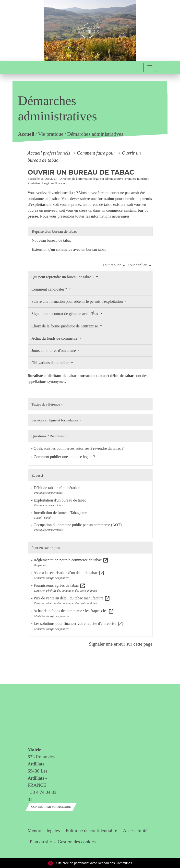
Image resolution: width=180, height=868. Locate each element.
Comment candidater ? (50, 289)
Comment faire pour (97, 153)
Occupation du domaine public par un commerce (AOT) (78, 525)
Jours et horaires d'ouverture (54, 350)
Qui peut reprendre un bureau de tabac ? (63, 277)
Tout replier (115, 265)
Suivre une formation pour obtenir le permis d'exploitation (78, 301)
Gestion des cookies (77, 842)
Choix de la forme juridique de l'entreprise (65, 326)
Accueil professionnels (50, 153)
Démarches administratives (95, 134)
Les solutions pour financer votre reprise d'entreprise (78, 623)
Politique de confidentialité (91, 831)
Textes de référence (46, 404)
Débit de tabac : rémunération (57, 488)
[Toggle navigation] (150, 68)
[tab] (90, 231)
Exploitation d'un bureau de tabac (60, 500)
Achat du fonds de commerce (55, 338)
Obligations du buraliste (51, 363)
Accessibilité (135, 831)
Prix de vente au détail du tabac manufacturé (72, 598)
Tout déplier (140, 265)
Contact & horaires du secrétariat (42, 718)
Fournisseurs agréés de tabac (60, 585)
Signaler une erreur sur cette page (121, 644)
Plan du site (41, 842)
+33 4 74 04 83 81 (42, 796)
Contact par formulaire (51, 807)
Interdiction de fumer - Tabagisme (60, 513)
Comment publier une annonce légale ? (64, 457)
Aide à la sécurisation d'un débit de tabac (69, 573)
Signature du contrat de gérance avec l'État (66, 314)
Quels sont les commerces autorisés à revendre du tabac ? (79, 448)
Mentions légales (44, 831)
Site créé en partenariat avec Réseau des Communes (90, 863)
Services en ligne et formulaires (55, 420)
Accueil (26, 134)
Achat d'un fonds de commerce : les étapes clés (74, 611)
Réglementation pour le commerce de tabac (71, 560)
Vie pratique (51, 134)
